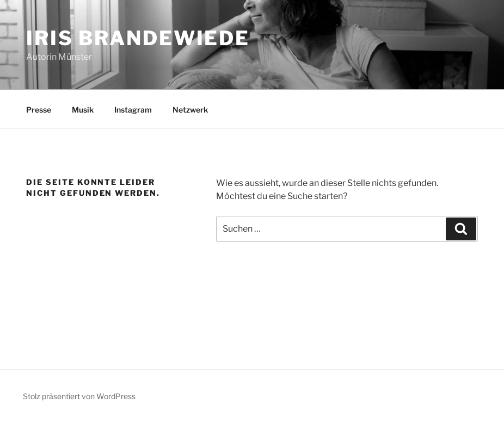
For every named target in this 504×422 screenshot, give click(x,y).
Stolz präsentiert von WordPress (79, 396)
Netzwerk (190, 110)
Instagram (133, 110)
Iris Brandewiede (138, 38)
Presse (39, 110)
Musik (83, 110)
